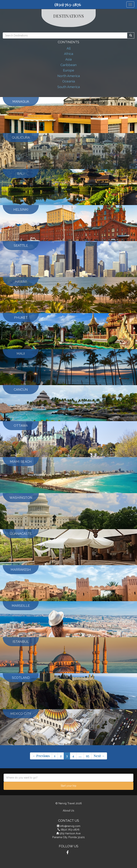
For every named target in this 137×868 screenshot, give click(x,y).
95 (88, 756)
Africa (69, 54)
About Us (68, 810)
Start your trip (68, 786)
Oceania (69, 81)
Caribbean (68, 65)
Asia (68, 59)
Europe (69, 70)
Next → (99, 756)
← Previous (41, 756)
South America (69, 87)
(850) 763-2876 (68, 5)
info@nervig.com (70, 826)
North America (69, 76)
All (69, 48)
